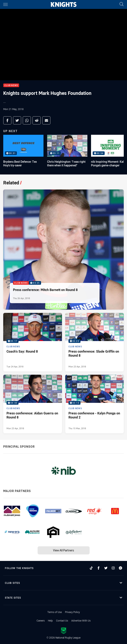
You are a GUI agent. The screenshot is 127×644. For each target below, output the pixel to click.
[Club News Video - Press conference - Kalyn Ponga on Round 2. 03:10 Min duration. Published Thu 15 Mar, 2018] (95, 404)
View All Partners (63, 550)
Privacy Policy (72, 612)
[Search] (122, 4)
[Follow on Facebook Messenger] (120, 568)
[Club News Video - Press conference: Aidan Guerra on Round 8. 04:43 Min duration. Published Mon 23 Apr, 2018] (33, 404)
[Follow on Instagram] (113, 568)
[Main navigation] (5, 4)
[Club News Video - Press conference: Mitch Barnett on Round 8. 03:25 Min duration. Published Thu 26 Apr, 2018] (63, 250)
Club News (11, 85)
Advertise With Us (81, 620)
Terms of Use (55, 612)
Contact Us (62, 620)
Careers (41, 620)
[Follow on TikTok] (91, 568)
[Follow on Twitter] (106, 568)
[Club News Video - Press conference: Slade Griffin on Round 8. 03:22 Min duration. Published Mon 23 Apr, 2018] (95, 342)
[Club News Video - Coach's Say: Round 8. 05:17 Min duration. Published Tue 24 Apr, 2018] (33, 342)
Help (50, 620)
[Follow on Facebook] (99, 568)
